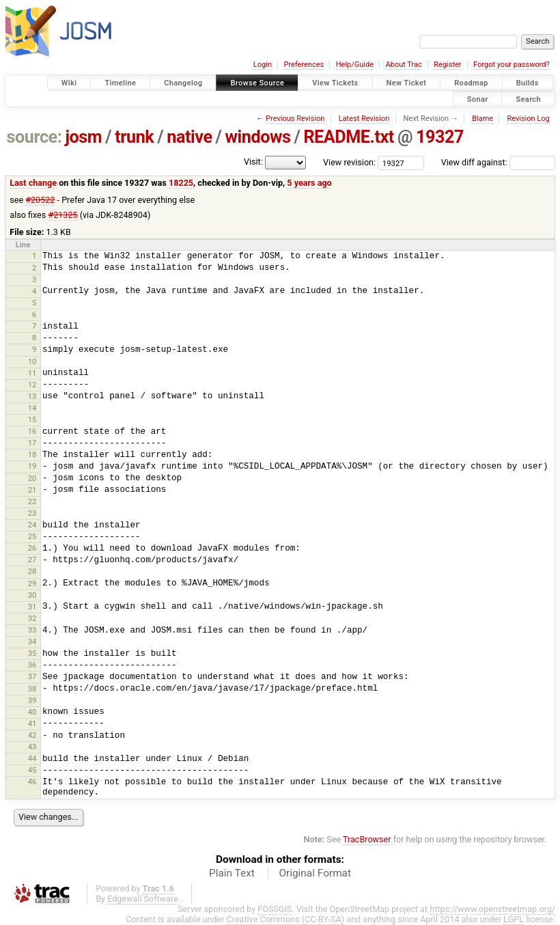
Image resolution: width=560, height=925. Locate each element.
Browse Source (257, 83)
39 (32, 700)
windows (258, 137)
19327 (440, 137)
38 (32, 689)
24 (32, 525)
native (189, 137)
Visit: (253, 162)
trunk (134, 137)
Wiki (69, 83)
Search (528, 99)
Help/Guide (355, 65)
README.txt (348, 137)
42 (32, 735)
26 (32, 548)
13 (32, 396)
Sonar (478, 99)
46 (32, 782)
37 (32, 676)
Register (447, 65)
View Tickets (335, 83)
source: (34, 137)
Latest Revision (364, 119)
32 (32, 618)
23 (32, 513)
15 (32, 419)
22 (32, 501)
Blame (482, 119)
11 (32, 373)
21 (32, 490)
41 (32, 723)
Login (263, 65)
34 (32, 641)
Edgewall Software (143, 899)
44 (32, 758)
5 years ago (309, 183)
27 (32, 560)
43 (32, 747)
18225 (181, 183)
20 (32, 478)
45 (32, 770)
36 (32, 665)
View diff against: (498, 162)
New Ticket (407, 83)
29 (32, 583)
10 (32, 361)
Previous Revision (295, 119)
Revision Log (528, 119)
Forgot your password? (512, 65)
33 (32, 630)
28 (32, 571)
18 (32, 454)
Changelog (183, 83)
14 (32, 408)
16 (32, 431)
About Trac (404, 65)
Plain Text (232, 873)
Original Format (315, 873)
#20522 (40, 200)
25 (32, 536)
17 (32, 443)
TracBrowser (367, 839)
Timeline (120, 83)
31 (32, 607)
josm (83, 137)
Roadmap (471, 83)
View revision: (349, 162)
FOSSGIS (275, 909)
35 (32, 653)
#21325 (62, 215)
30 (32, 595)
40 (32, 712)
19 (32, 466)
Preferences (304, 65)
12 (32, 385)
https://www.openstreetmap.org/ (492, 909)
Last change (33, 183)
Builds (528, 83)
